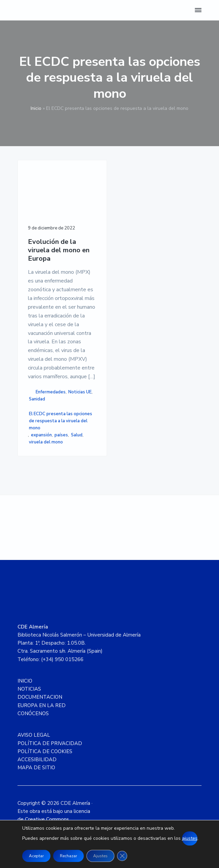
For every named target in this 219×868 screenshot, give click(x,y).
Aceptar (36, 856)
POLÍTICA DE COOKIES (45, 751)
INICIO (25, 681)
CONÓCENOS (33, 713)
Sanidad (37, 399)
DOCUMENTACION (40, 697)
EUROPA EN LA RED (42, 705)
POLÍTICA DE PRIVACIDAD (50, 743)
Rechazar (68, 856)
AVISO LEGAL (34, 735)
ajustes (190, 838)
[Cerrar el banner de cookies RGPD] (122, 856)
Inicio (36, 108)
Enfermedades (51, 392)
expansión (41, 435)
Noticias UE (80, 392)
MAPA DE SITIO (36, 768)
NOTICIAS (29, 689)
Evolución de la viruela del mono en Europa (59, 250)
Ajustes (100, 856)
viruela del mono (46, 442)
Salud (77, 435)
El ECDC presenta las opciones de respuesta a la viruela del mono (61, 421)
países (61, 435)
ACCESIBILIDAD (37, 759)
